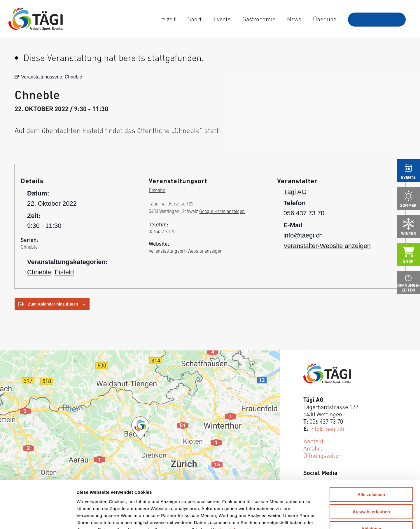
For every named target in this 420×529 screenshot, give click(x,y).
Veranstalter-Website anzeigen (327, 246)
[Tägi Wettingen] (36, 19)
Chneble (29, 247)
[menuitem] (167, 19)
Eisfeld (64, 272)
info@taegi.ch (327, 428)
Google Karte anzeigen (222, 211)
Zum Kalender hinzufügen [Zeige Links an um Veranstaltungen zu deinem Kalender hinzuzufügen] (53, 304)
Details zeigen (305, 517)
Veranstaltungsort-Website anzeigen (186, 251)
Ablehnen (371, 486)
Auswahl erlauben (371, 469)
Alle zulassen (371, 452)
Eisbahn (157, 190)
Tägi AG (295, 192)
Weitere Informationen (236, 487)
